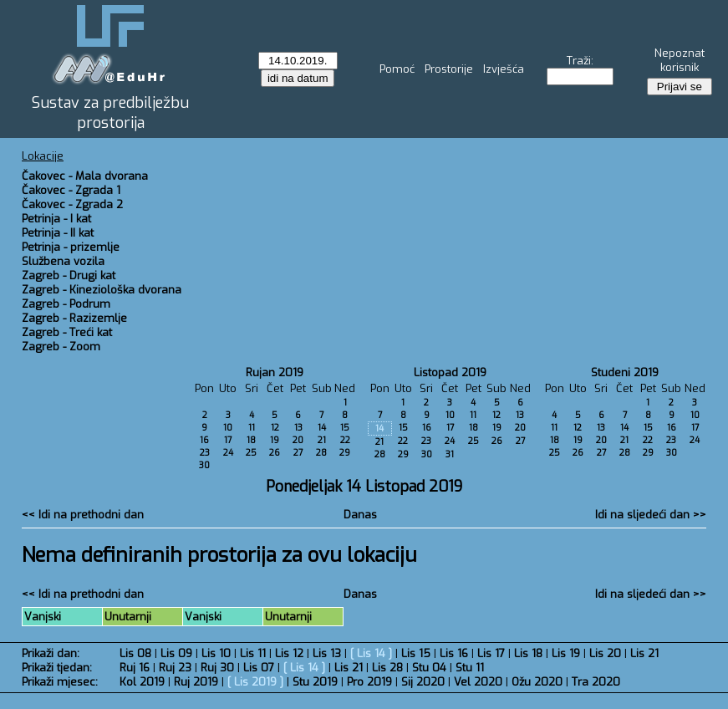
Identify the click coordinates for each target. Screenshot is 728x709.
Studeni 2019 (625, 372)
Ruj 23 (175, 668)
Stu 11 (470, 668)
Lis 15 (416, 653)
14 (322, 428)
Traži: (580, 61)
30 (204, 465)
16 (204, 440)
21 (322, 440)
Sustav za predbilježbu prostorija (110, 113)
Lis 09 (176, 653)
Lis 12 (289, 653)
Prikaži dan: (51, 653)
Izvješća (504, 69)
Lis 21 (644, 653)
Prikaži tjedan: (57, 668)
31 (450, 454)
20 (298, 440)
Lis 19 (566, 653)
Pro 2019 (369, 682)
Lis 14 (371, 653)
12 (275, 428)
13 (298, 428)
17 (228, 440)
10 (228, 428)
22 (345, 440)
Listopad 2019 (450, 372)
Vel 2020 (478, 682)
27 (298, 453)
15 (345, 428)
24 (228, 453)
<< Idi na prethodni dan (83, 515)
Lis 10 (216, 653)
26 (275, 453)
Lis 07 (259, 668)
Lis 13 (327, 653)
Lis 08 (135, 653)
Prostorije (449, 69)
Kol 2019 (142, 682)
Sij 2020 (423, 682)
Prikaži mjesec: (60, 682)
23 (205, 453)
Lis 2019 (255, 682)
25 (251, 453)
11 (252, 428)
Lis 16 (454, 653)
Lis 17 (491, 653)
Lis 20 (605, 653)
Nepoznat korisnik (680, 60)
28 (321, 453)
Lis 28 (387, 668)
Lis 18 (528, 653)
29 (345, 453)
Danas (360, 515)
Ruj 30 (217, 668)
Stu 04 (429, 668)
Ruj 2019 (196, 682)
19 (275, 440)
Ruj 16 (135, 668)
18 (251, 440)
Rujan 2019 (275, 372)
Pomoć (397, 69)
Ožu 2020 (537, 682)
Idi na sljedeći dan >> (651, 515)
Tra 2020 (596, 682)
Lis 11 (253, 653)
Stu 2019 (315, 682)
